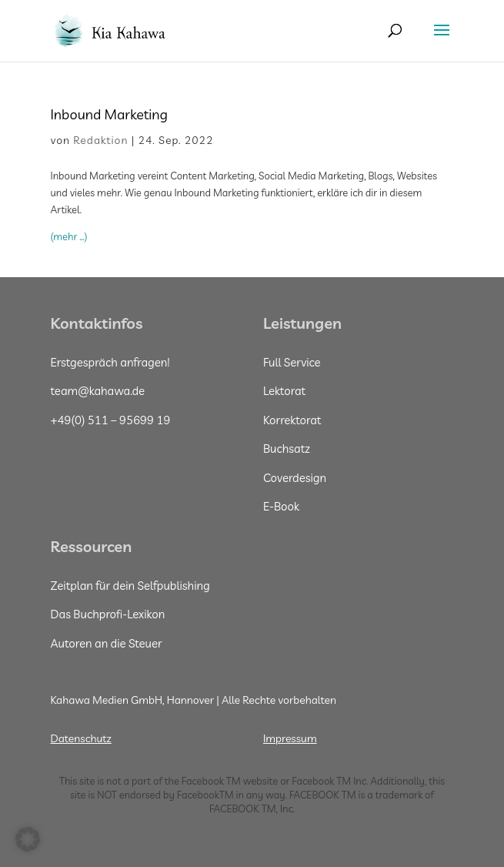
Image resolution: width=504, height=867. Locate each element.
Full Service (292, 362)
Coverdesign (295, 478)
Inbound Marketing (111, 114)
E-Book (281, 506)
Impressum (290, 738)
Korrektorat (292, 420)
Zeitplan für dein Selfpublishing (130, 586)
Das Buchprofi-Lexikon (108, 614)
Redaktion (100, 140)
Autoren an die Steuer (107, 643)
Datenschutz (81, 738)
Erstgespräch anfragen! (110, 362)
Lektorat (284, 391)
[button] (28, 839)
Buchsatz (287, 449)
